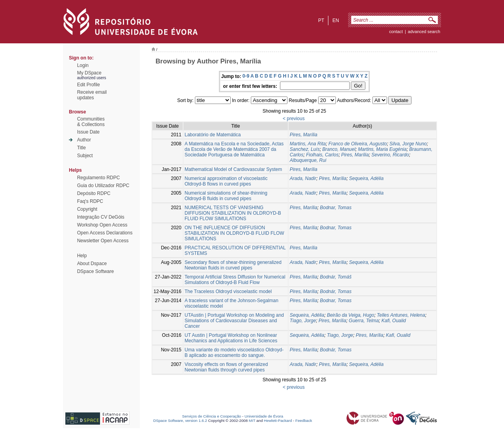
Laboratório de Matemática (213, 135)
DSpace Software (95, 271)
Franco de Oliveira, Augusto (358, 144)
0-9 (246, 76)
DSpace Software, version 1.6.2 (180, 421)
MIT (252, 421)
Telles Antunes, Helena (401, 315)
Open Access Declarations (105, 233)
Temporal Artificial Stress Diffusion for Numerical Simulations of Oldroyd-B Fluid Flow (235, 280)
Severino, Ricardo (390, 155)
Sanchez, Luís (305, 149)
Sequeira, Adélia (367, 178)
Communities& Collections (91, 122)
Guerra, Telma (364, 321)
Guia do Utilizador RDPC (103, 186)
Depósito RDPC (94, 193)
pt (321, 20)
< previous (294, 119)
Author (84, 140)
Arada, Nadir (303, 178)
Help (82, 256)
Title (82, 148)
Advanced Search (424, 32)
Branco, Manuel (339, 149)
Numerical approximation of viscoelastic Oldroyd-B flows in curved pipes (226, 181)
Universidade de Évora (264, 416)
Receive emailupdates (92, 95)
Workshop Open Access (102, 225)
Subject (85, 156)
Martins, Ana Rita (308, 144)
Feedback (304, 421)
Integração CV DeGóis (101, 217)
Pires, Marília (304, 135)
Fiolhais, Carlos (322, 155)
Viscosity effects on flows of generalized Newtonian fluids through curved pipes (226, 367)
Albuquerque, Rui (308, 160)
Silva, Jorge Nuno (408, 144)
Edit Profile (89, 85)
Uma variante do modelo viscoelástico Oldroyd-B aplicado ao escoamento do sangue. (234, 353)
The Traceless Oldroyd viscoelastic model (228, 291)
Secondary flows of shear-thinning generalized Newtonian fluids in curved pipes (233, 265)
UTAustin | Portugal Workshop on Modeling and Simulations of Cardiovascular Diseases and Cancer (234, 321)
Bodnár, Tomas (336, 291)
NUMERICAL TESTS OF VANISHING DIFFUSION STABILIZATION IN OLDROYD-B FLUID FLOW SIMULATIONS (233, 213)
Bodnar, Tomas (336, 208)
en (336, 20)
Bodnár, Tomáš (336, 277)
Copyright (87, 209)
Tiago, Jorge (303, 321)
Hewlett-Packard (278, 421)
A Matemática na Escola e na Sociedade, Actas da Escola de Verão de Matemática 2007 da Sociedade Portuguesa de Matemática (234, 149)
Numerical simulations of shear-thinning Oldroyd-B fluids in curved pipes (226, 196)
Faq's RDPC (90, 201)
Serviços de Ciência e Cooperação (212, 416)
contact (396, 32)
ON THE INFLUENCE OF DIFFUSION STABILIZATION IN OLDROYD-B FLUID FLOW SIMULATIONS (234, 233)
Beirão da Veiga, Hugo (350, 315)
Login (83, 65)
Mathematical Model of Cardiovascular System (233, 169)
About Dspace (92, 264)
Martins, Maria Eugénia (382, 149)
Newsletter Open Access (103, 241)
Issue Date (88, 132)
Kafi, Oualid (394, 321)
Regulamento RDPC (99, 178)
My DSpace (89, 73)
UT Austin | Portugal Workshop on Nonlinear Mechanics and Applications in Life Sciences (231, 338)
